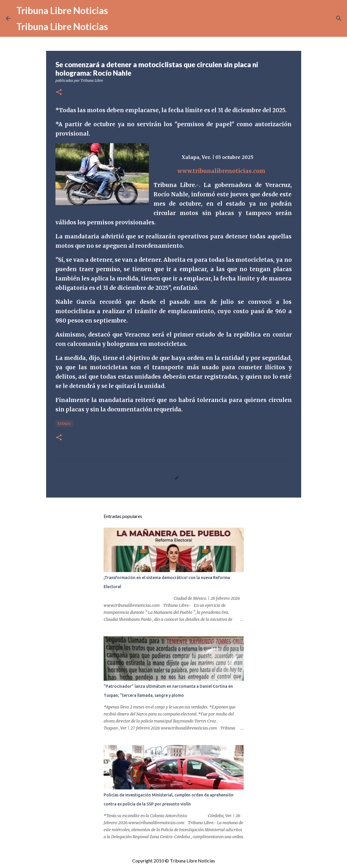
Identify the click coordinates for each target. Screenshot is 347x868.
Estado (64, 423)
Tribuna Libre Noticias (62, 10)
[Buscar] (339, 18)
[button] (59, 92)
